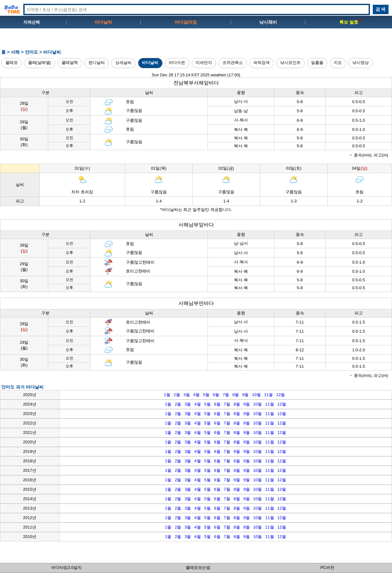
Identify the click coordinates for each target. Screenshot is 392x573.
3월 (187, 395)
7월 (226, 395)
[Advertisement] (196, 41)
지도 (338, 63)
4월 (196, 395)
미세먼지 (204, 63)
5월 (206, 395)
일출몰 (317, 63)
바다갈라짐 (186, 22)
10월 (256, 395)
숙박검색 (261, 63)
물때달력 (70, 63)
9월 (245, 395)
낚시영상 (360, 63)
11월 (269, 395)
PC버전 (327, 567)
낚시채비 (268, 22)
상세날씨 (123, 63)
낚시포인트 (290, 63)
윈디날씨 (97, 63)
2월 (177, 395)
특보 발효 (350, 22)
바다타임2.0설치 (67, 567)
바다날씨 (103, 22)
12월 (281, 395)
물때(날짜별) (40, 63)
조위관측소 (233, 63)
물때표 (12, 63)
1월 (167, 395)
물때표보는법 (198, 567)
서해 (15, 52)
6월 (216, 395)
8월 (236, 395)
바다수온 (177, 63)
